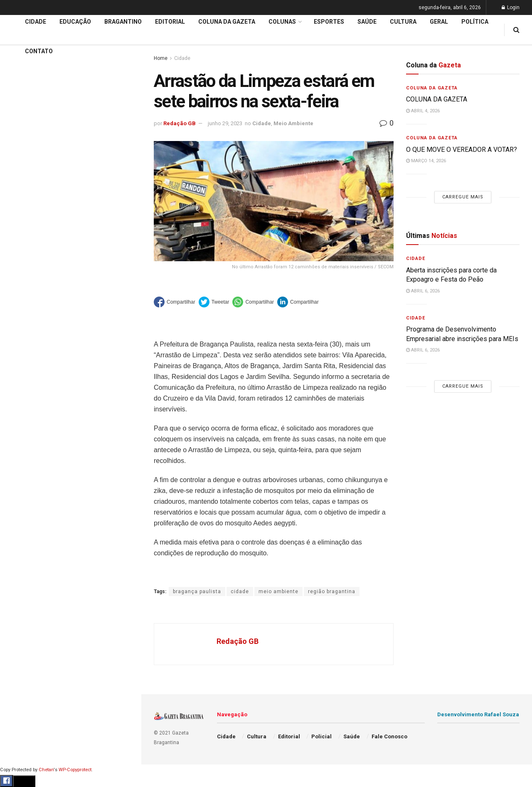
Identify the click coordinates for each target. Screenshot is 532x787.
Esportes (21, 349)
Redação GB (180, 123)
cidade (240, 591)
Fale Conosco (27, 444)
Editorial (20, 301)
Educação (22, 285)
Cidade (18, 270)
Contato (39, 51)
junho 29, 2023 (225, 123)
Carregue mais (70, 204)
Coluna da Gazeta (33, 317)
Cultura (18, 365)
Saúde (17, 412)
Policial (19, 381)
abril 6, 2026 (423, 291)
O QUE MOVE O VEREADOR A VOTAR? (462, 150)
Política (19, 396)
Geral (16, 428)
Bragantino (24, 333)
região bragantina (332, 591)
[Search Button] (124, 507)
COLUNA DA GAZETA (437, 99)
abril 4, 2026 (423, 111)
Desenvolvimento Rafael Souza (478, 714)
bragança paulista (197, 591)
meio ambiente (278, 591)
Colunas (282, 22)
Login (511, 7)
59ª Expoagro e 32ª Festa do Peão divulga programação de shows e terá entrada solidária (69, 131)
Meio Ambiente (293, 123)
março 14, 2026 (426, 161)
